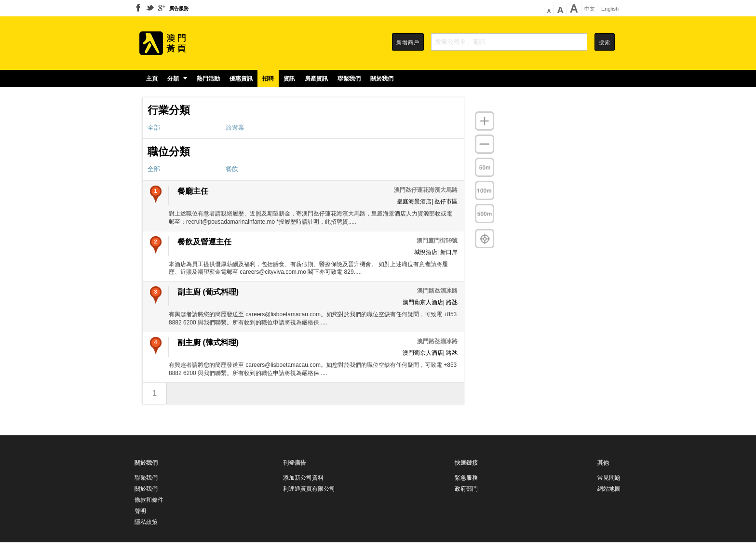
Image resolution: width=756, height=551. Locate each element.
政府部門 (466, 489)
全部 (154, 128)
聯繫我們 (349, 79)
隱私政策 (146, 522)
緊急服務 (466, 478)
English (610, 9)
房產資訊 (316, 79)
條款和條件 (149, 500)
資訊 (289, 79)
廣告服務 (179, 8)
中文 (590, 9)
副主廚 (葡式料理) (208, 292)
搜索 (605, 42)
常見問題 (609, 478)
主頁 (152, 79)
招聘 (268, 79)
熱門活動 (208, 79)
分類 (177, 79)
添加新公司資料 (303, 478)
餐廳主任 (193, 191)
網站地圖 (609, 489)
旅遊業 (235, 128)
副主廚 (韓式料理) (208, 343)
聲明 (140, 511)
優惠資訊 (241, 79)
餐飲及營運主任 (204, 242)
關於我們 (382, 79)
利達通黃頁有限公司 (309, 489)
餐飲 (232, 169)
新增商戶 (408, 42)
